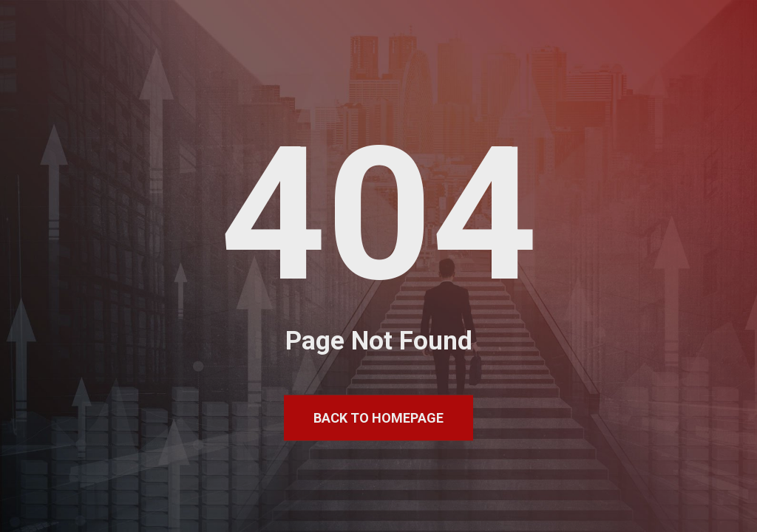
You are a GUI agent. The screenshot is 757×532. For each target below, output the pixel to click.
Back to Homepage (378, 418)
